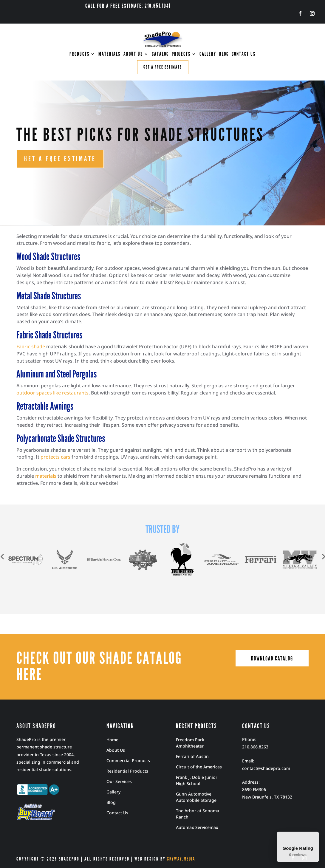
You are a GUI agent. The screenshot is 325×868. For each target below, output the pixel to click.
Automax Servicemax (197, 827)
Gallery (113, 792)
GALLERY (208, 55)
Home (112, 740)
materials (46, 476)
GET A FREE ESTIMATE (60, 159)
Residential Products (127, 771)
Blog (111, 802)
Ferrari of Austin (192, 756)
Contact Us (117, 813)
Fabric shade (31, 346)
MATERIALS (109, 55)
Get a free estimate (163, 67)
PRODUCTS (79, 55)
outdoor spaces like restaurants (52, 393)
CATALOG (160, 55)
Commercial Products (128, 761)
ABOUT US (133, 55)
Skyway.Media (181, 859)
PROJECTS (181, 55)
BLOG (224, 55)
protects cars (55, 457)
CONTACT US (244, 55)
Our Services (119, 781)
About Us (116, 750)
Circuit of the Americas (199, 767)
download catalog (272, 658)
